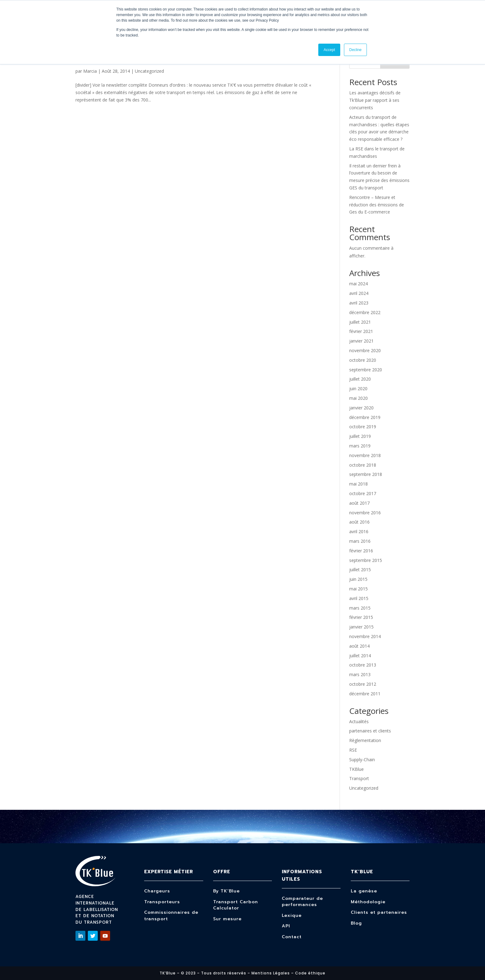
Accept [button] (329, 50)
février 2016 (361, 551)
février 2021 (361, 331)
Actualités (359, 721)
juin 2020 (358, 389)
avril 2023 (359, 303)
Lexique (292, 915)
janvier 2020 (361, 408)
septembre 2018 (366, 474)
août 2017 (359, 503)
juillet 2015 (360, 570)
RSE (353, 750)
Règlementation (365, 740)
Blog (356, 923)
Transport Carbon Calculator (236, 905)
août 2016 (359, 522)
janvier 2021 (361, 341)
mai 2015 (358, 589)
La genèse (364, 891)
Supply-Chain (362, 760)
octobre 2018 (363, 465)
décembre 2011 (365, 694)
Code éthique (310, 973)
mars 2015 (360, 608)
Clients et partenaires (379, 912)
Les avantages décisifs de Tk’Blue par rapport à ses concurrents (375, 100)
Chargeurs (157, 891)
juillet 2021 (360, 322)
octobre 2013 (363, 665)
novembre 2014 (365, 636)
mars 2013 (360, 674)
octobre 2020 (363, 360)
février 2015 (361, 617)
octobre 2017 (363, 493)
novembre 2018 (365, 455)
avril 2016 (359, 531)
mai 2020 (358, 398)
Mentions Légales (271, 973)
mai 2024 (358, 284)
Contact (292, 937)
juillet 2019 (360, 436)
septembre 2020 (366, 370)
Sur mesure (227, 919)
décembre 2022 (365, 312)
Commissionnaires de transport (171, 916)
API (286, 926)
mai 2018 (358, 484)
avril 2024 (359, 293)
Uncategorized (149, 71)
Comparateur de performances (302, 902)
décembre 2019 (365, 417)
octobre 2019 (363, 427)
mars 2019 (360, 446)
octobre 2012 (363, 684)
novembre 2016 (365, 513)
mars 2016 (360, 541)
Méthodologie (368, 902)
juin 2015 (358, 579)
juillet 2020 (360, 379)
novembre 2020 (365, 350)
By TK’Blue (226, 891)
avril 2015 (359, 598)
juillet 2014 (360, 656)
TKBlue (356, 769)
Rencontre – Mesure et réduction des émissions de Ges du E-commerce (377, 205)
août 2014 (359, 646)
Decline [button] (355, 50)
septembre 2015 (366, 560)
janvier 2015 (361, 627)
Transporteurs (162, 902)
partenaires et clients (370, 731)
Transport (359, 778)
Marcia (90, 71)
